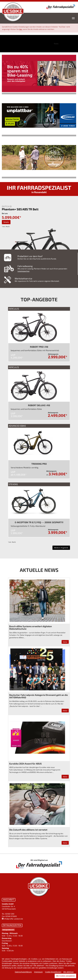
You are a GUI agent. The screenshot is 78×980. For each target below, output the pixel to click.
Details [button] (6, 222)
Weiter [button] (65, 642)
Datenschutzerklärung (23, 972)
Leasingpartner (24, 271)
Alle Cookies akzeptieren (65, 976)
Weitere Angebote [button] (61, 548)
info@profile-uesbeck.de (13, 919)
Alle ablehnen (68, 972)
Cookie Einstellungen (53, 972)
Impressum (38, 972)
